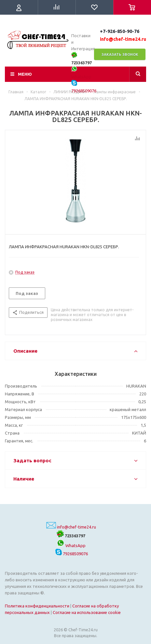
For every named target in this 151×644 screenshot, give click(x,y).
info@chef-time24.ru (76, 527)
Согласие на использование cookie (87, 612)
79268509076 (72, 554)
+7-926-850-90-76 (120, 31)
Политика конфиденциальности (37, 606)
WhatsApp (71, 545)
